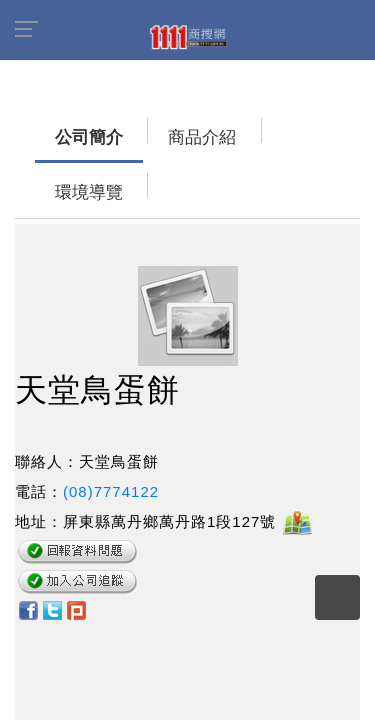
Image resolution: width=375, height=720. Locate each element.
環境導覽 (230, 127)
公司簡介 (50, 127)
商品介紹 (140, 127)
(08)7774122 (111, 426)
